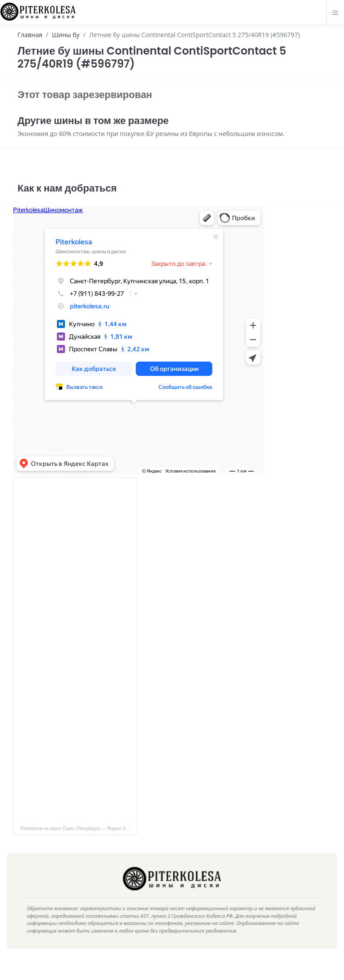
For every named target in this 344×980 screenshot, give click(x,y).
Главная (30, 35)
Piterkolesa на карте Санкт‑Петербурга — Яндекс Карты (78, 842)
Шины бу (66, 35)
